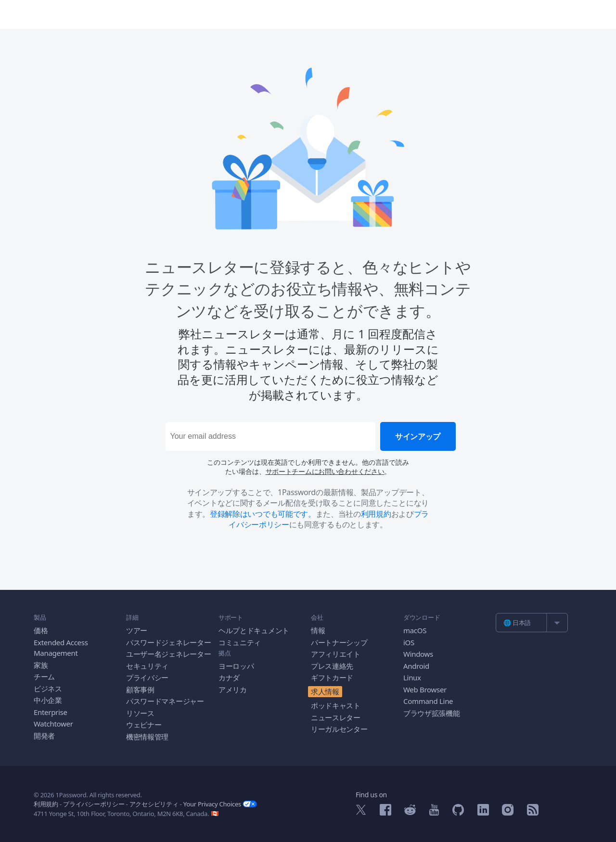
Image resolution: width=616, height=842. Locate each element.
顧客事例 (140, 689)
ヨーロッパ (236, 666)
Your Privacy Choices (220, 804)
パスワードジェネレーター (168, 642)
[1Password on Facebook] (385, 813)
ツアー (137, 630)
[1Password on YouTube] (434, 813)
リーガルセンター (339, 729)
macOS (415, 630)
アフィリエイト (336, 654)
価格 (41, 630)
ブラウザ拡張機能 (432, 713)
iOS (409, 642)
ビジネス (48, 689)
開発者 (44, 736)
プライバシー (147, 677)
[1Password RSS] (533, 813)
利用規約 (376, 514)
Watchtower (53, 724)
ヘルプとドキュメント (254, 630)
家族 (41, 665)
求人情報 (325, 691)
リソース (140, 713)
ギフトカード (332, 677)
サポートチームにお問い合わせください (325, 471)
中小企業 (48, 700)
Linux (412, 677)
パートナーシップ (339, 642)
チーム (44, 676)
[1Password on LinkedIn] (483, 813)
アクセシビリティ (154, 804)
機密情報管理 (147, 737)
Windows (418, 654)
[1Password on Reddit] (410, 812)
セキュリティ (147, 666)
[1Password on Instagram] (508, 813)
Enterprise (51, 712)
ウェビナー (144, 725)
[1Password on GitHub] (458, 813)
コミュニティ (240, 642)
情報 (318, 630)
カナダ (229, 677)
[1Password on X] (361, 812)
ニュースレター (336, 717)
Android (416, 666)
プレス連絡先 (332, 666)
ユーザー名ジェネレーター (168, 654)
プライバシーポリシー (94, 804)
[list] (532, 623)
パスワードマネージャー (165, 701)
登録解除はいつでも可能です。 (263, 514)
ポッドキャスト (336, 705)
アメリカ (233, 689)
